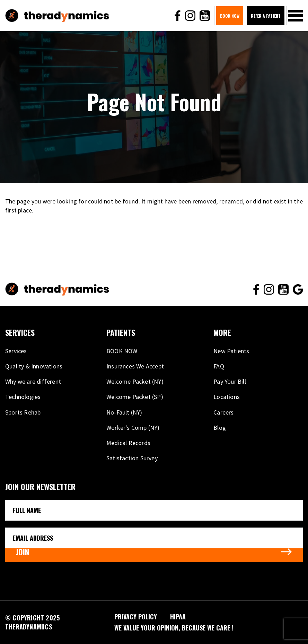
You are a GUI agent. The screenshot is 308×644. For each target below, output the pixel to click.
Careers (223, 412)
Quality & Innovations (34, 366)
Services (16, 351)
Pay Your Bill (230, 381)
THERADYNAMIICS (29, 627)
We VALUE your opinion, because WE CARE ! (174, 628)
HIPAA (178, 617)
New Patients (231, 351)
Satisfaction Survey (132, 458)
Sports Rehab (23, 412)
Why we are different (33, 381)
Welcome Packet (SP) (135, 397)
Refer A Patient (266, 16)
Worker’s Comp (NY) (133, 428)
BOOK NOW (230, 16)
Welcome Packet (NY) (135, 381)
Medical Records (128, 443)
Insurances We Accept (135, 366)
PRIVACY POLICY (136, 617)
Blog (220, 428)
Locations (227, 397)
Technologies (23, 397)
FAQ (219, 366)
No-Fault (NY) (124, 412)
